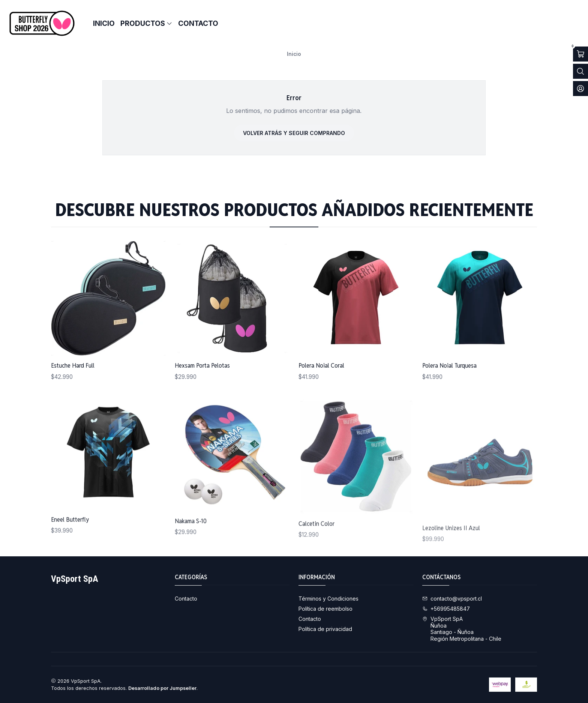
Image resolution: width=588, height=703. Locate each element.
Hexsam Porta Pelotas (202, 379)
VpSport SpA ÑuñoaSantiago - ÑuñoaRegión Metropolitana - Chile (462, 629)
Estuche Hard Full (73, 373)
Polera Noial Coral (321, 388)
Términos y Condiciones (328, 599)
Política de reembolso (325, 609)
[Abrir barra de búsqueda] (580, 71)
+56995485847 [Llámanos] (446, 609)
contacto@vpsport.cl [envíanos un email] (452, 599)
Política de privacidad (325, 629)
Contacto (186, 599)
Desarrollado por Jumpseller (162, 688)
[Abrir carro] (580, 54)
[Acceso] (580, 89)
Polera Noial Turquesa (449, 398)
